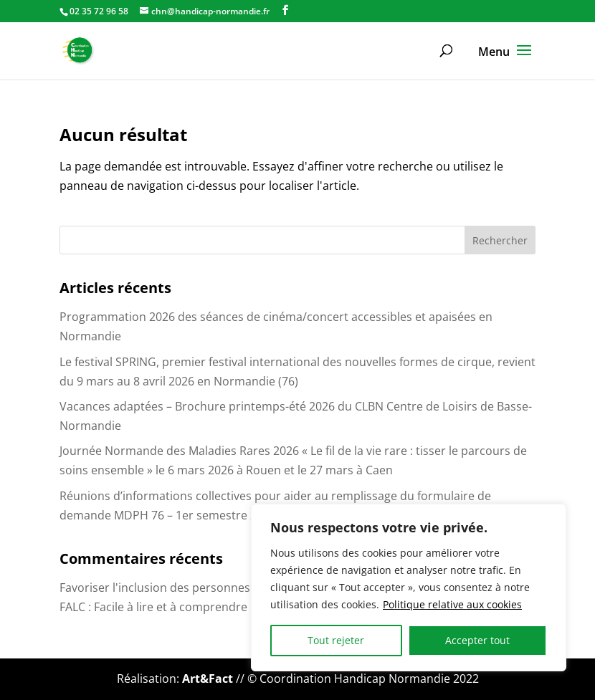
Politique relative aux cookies (452, 604)
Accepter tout (477, 640)
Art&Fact (208, 679)
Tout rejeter (336, 640)
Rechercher (500, 240)
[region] (409, 588)
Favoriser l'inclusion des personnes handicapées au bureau (220, 588)
